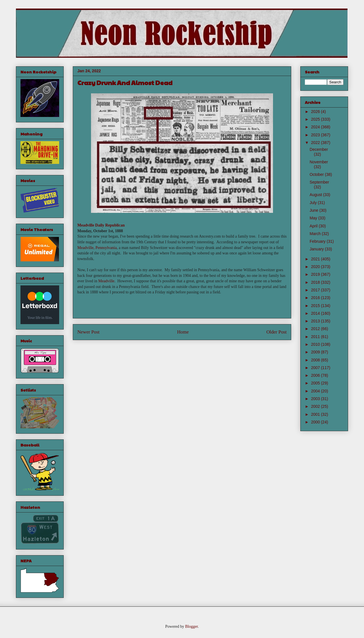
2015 (316, 306)
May (314, 218)
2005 (316, 383)
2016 (316, 298)
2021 (316, 259)
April (314, 226)
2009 (316, 352)
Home (183, 332)
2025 (316, 119)
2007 (316, 368)
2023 (316, 135)
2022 (316, 143)
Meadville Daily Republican (101, 225)
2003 (316, 399)
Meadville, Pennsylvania (97, 248)
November (319, 162)
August (316, 195)
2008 (316, 360)
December (319, 149)
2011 (316, 337)
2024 (316, 127)
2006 (316, 375)
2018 (316, 282)
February (318, 241)
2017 (316, 290)
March (316, 234)
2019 (316, 274)
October (317, 174)
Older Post (277, 332)
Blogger (191, 626)
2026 (316, 112)
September (319, 182)
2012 (316, 329)
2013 (316, 321)
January (317, 249)
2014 (316, 313)
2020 (316, 267)
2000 (316, 422)
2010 (316, 344)
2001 (316, 414)
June (315, 210)
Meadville (106, 281)
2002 (316, 406)
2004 (316, 391)
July (314, 203)
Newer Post (88, 332)
